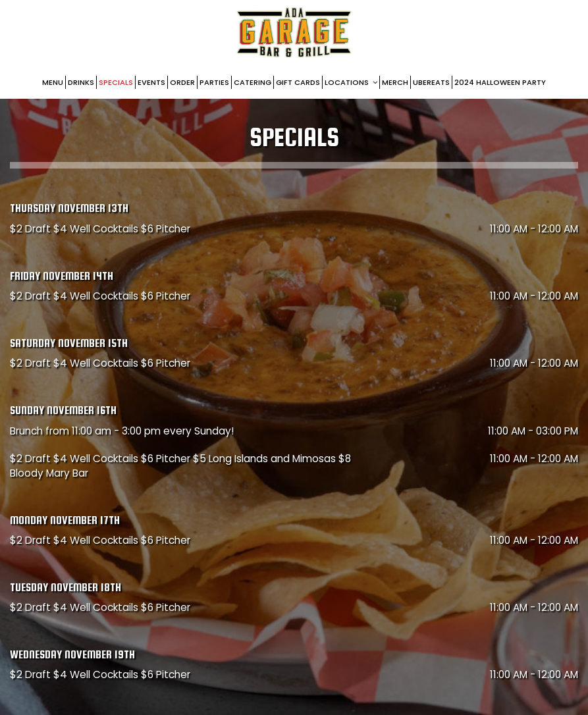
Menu (53, 82)
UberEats (431, 82)
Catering (253, 82)
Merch (395, 82)
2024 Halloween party (500, 82)
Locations (351, 82)
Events (151, 82)
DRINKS (81, 82)
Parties (214, 82)
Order (182, 82)
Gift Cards (298, 82)
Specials (116, 82)
